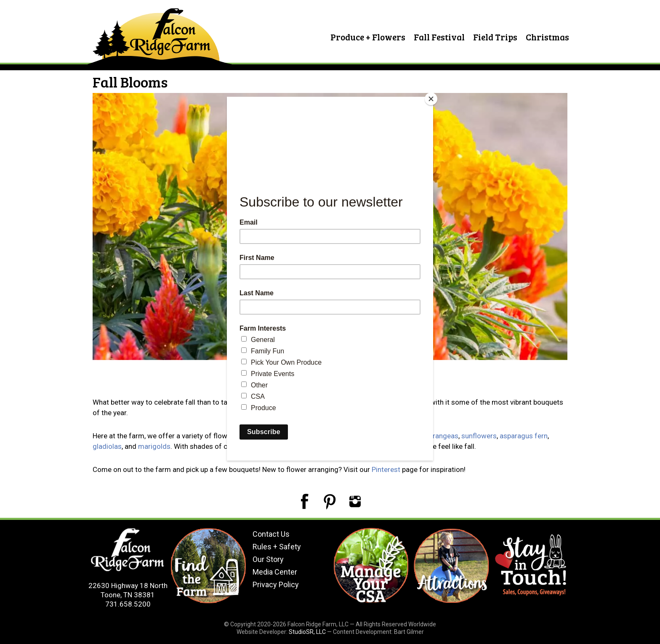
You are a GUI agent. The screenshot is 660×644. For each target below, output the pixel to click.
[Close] (431, 99)
